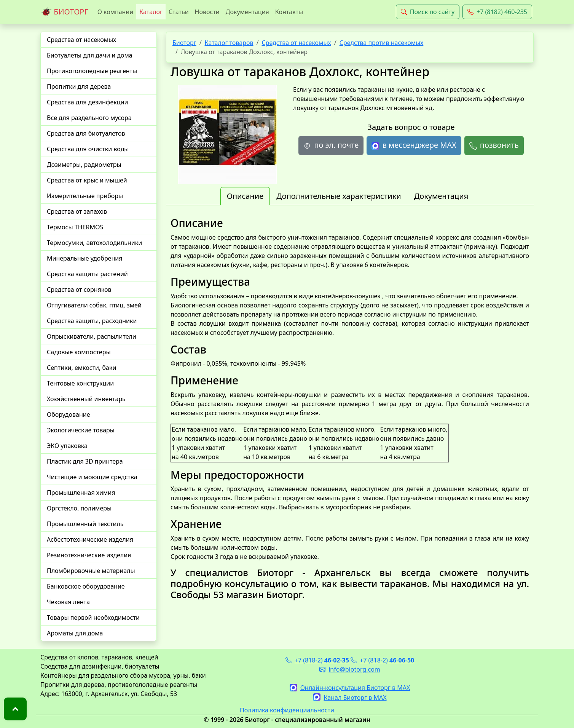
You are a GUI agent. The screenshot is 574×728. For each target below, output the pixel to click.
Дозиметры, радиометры (84, 165)
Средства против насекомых (382, 43)
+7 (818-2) (317, 660)
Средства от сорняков (79, 290)
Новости (207, 12)
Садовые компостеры (79, 352)
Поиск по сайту (428, 12)
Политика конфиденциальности (287, 710)
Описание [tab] (245, 196)
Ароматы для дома (75, 633)
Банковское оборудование (86, 586)
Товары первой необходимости (93, 618)
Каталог (151, 12)
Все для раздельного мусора (89, 118)
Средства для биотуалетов (86, 133)
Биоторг (184, 43)
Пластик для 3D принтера (85, 461)
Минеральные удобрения (85, 258)
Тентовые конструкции (80, 383)
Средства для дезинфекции (88, 102)
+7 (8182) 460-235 (497, 12)
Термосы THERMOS (75, 227)
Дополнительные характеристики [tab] (339, 196)
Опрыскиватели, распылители (92, 336)
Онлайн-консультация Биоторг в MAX (350, 688)
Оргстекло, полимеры (79, 508)
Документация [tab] (441, 196)
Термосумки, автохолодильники (94, 243)
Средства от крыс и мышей (87, 180)
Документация (247, 12)
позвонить (494, 145)
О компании (116, 12)
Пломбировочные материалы (91, 571)
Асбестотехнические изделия (90, 539)
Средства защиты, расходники (92, 321)
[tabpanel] (350, 408)
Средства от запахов (77, 211)
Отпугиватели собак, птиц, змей (94, 305)
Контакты (289, 12)
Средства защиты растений (87, 274)
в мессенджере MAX (414, 145)
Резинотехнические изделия (89, 555)
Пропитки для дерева (79, 86)
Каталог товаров (229, 43)
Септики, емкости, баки (81, 368)
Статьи (179, 12)
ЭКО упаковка (67, 446)
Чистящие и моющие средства (92, 477)
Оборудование (69, 414)
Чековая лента (68, 602)
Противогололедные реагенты (92, 71)
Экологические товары (81, 430)
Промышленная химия (81, 493)
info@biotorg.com (350, 669)
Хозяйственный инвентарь (86, 399)
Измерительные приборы (85, 196)
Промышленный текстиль (85, 524)
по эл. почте (331, 145)
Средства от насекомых (81, 40)
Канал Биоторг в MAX (350, 698)
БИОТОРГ (64, 12)
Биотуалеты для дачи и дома (90, 55)
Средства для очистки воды (88, 149)
